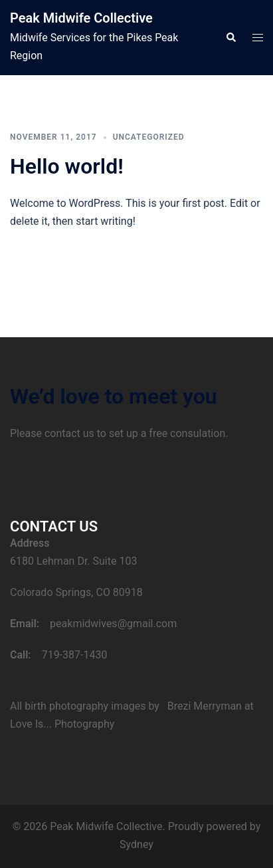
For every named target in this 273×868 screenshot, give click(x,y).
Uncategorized (149, 137)
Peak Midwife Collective (81, 18)
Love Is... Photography (62, 724)
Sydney (136, 844)
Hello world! (67, 166)
